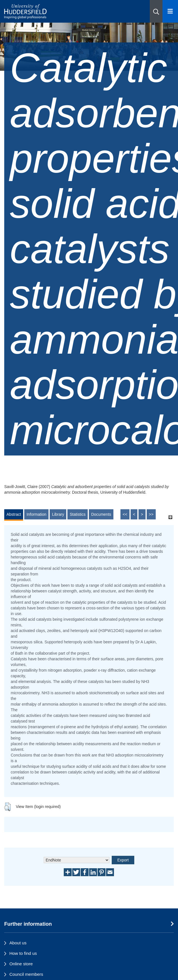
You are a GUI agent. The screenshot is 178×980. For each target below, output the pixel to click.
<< (125, 514)
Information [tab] (36, 514)
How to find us (23, 953)
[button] (156, 11)
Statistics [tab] (78, 514)
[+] (170, 517)
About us (18, 943)
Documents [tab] (101, 514)
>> (151, 514)
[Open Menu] (170, 11)
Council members (26, 974)
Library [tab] (58, 514)
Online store (21, 964)
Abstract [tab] (14, 514)
